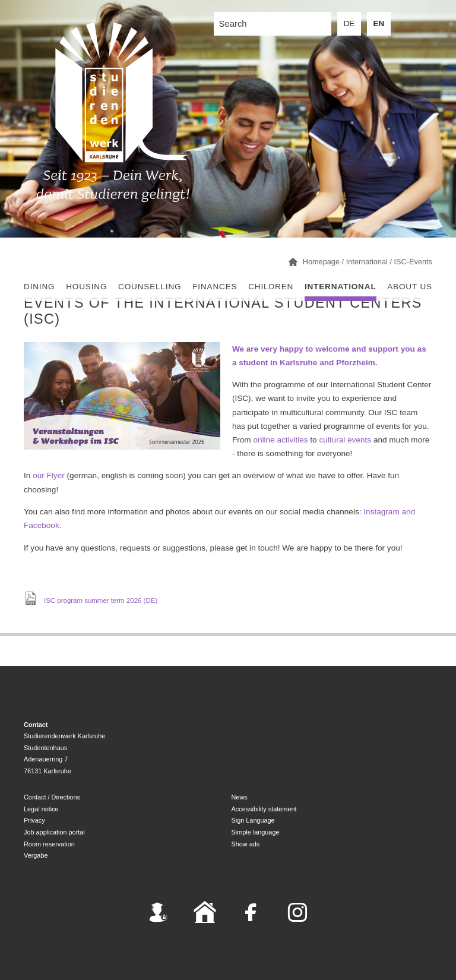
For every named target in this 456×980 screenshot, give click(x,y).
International (341, 287)
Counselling (150, 287)
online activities (280, 440)
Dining (39, 287)
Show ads (246, 844)
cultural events (345, 440)
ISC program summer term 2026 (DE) (101, 600)
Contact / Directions (52, 797)
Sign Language (253, 820)
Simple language (256, 832)
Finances (215, 287)
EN (379, 23)
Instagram (381, 512)
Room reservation (49, 844)
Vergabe (36, 855)
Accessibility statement (264, 809)
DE (349, 23)
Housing (86, 287)
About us (410, 287)
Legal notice (41, 809)
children (271, 287)
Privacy (34, 820)
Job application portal (54, 832)
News (240, 797)
